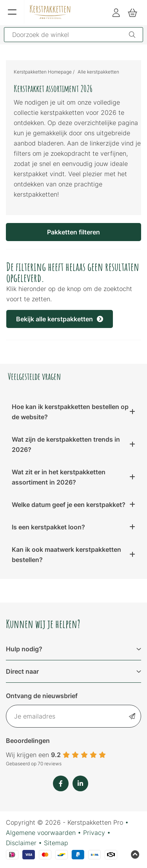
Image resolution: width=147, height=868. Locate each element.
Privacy (94, 833)
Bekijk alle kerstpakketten (60, 319)
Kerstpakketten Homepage (43, 72)
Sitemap (56, 843)
